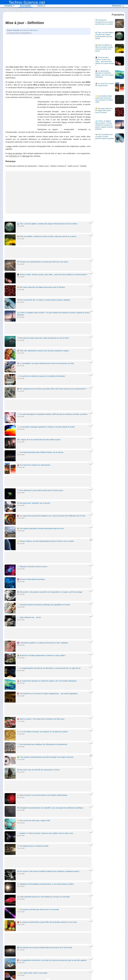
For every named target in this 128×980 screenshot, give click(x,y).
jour (63, 102)
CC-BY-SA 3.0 (33, 30)
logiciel (37, 72)
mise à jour (24, 92)
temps (88, 117)
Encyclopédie (25, 6)
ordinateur (31, 88)
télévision (49, 95)
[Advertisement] (48, 50)
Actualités (9, 6)
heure (65, 122)
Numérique (17, 10)
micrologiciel (47, 72)
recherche (13, 156)
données (56, 75)
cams (72, 117)
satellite (60, 95)
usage (9, 146)
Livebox (37, 97)
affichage (26, 156)
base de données (15, 153)
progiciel (79, 72)
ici (31, 33)
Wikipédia (16, 30)
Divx (88, 95)
